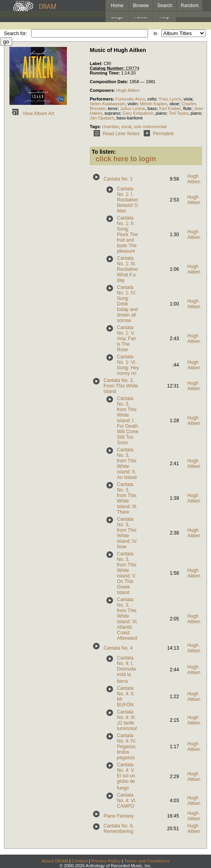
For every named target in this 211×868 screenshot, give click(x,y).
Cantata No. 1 (118, 179)
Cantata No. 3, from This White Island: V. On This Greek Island (127, 573)
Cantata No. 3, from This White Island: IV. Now (127, 533)
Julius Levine (133, 108)
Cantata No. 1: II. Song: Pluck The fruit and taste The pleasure (127, 235)
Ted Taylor (178, 113)
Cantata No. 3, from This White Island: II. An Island (127, 464)
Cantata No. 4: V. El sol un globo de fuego (126, 776)
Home (117, 6)
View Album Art (32, 114)
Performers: (103, 99)
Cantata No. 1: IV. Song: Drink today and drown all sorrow (127, 304)
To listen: (104, 152)
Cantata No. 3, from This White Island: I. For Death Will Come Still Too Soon (128, 421)
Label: (97, 63)
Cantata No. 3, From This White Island (121, 386)
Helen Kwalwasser (107, 104)
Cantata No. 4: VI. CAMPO (127, 801)
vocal (126, 127)
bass (152, 108)
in (155, 34)
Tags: (96, 127)
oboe (174, 104)
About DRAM (55, 861)
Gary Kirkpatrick (138, 113)
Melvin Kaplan (153, 104)
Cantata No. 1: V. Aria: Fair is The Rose (127, 339)
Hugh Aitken (128, 90)
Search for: (16, 34)
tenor (113, 108)
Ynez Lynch (170, 99)
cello (152, 99)
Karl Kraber (170, 108)
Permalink (157, 134)
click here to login (126, 159)
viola (188, 99)
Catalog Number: (108, 68)
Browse (141, 6)
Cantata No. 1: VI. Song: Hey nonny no (128, 365)
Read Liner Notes (115, 134)
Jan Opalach (102, 118)
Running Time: (105, 73)
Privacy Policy (106, 861)
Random (190, 6)
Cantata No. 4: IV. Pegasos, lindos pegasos (127, 747)
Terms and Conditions (147, 861)
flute (187, 108)
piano (161, 113)
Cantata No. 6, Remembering (119, 829)
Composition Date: (110, 82)
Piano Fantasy (119, 816)
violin (132, 104)
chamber (111, 127)
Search (165, 6)
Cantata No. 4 (118, 648)
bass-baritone (130, 118)
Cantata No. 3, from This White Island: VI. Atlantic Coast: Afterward (127, 619)
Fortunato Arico (130, 99)
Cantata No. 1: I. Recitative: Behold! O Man (128, 200)
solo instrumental (150, 127)
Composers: (103, 90)
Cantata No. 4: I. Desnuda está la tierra (126, 670)
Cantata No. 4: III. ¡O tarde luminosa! (127, 720)
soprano (112, 113)
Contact (80, 861)
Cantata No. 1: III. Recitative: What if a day (128, 269)
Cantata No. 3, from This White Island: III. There (127, 498)
